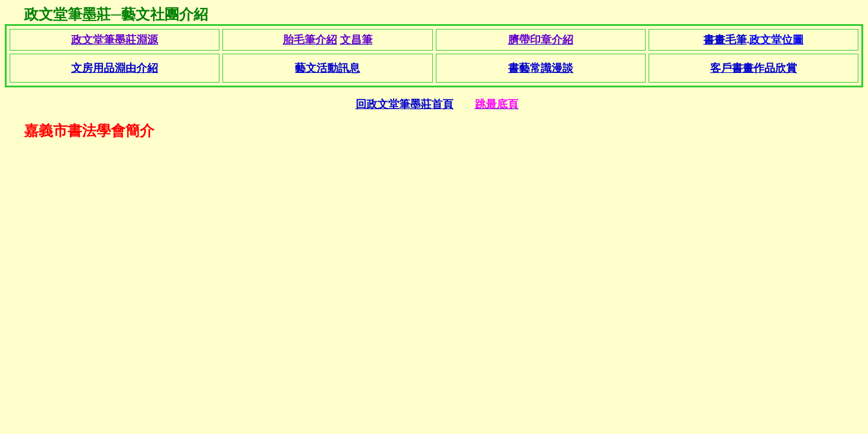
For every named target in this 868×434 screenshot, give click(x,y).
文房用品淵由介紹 (115, 68)
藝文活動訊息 (327, 68)
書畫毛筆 (725, 40)
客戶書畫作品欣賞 (753, 68)
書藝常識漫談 (541, 68)
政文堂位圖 (776, 40)
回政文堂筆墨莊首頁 (404, 104)
